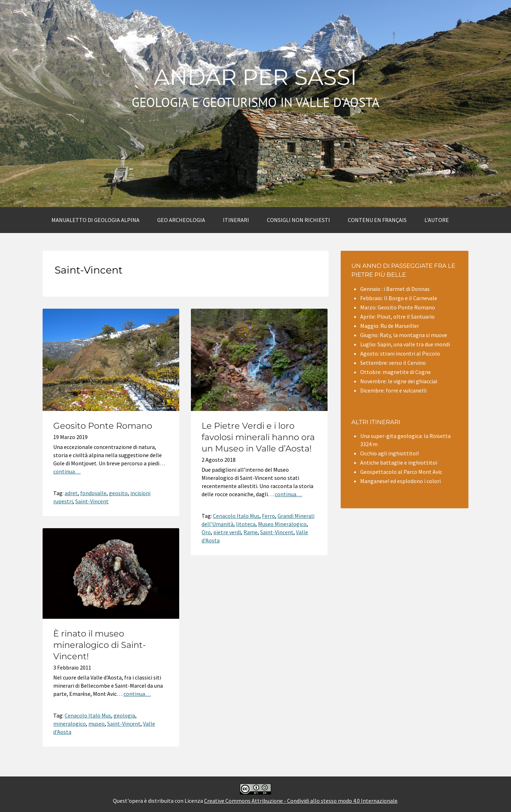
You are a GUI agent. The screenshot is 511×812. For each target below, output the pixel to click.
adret (71, 493)
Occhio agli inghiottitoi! (389, 453)
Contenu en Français (377, 220)
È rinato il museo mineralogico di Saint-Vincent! (100, 645)
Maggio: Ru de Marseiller (390, 326)
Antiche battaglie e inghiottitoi (399, 462)
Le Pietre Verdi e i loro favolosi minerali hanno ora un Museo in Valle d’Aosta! (258, 437)
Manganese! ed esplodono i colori (400, 481)
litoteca (246, 524)
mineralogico (70, 724)
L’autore (437, 220)
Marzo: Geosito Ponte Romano (398, 307)
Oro (206, 532)
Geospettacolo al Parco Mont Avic (401, 472)
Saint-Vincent (92, 501)
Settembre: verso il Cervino (393, 363)
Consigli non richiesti (298, 220)
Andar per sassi (255, 77)
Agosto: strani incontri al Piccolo (400, 353)
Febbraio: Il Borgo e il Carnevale (399, 298)
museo (97, 724)
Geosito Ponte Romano (103, 426)
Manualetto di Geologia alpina (95, 220)
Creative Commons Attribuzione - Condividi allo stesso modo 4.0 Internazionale (301, 801)
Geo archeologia (181, 220)
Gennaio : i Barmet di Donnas (395, 289)
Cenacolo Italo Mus (236, 516)
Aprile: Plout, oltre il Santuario (397, 316)
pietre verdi (227, 532)
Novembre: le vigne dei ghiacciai (399, 381)
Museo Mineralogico (282, 524)
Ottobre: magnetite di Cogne (395, 372)
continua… (67, 471)
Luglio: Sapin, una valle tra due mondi (405, 344)
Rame (251, 532)
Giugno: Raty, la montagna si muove (404, 335)
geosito (118, 493)
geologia (124, 715)
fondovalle (93, 493)
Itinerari (236, 220)
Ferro (268, 516)
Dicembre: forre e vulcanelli (393, 390)
